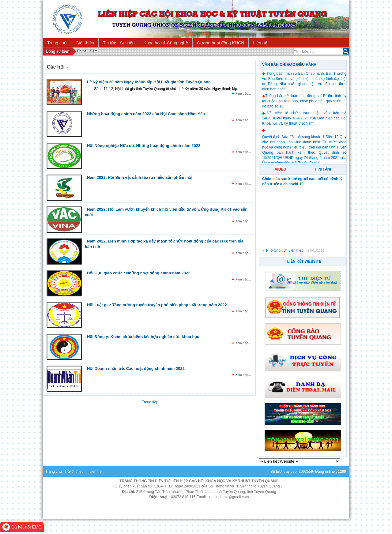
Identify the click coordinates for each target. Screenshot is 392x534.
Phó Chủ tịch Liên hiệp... (287, 250)
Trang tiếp (150, 402)
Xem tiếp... (243, 94)
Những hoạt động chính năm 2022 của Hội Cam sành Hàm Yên (146, 114)
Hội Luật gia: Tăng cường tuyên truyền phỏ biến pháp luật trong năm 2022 (157, 305)
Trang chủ (54, 472)
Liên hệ (96, 472)
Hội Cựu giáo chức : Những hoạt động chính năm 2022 (139, 273)
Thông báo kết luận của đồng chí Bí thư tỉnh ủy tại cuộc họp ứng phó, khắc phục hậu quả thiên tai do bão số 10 (304, 101)
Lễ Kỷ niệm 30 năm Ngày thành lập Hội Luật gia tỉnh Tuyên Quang (149, 82)
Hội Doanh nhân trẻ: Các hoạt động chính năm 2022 (136, 369)
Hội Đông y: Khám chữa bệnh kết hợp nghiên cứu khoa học (143, 337)
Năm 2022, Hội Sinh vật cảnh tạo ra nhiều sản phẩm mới (140, 177)
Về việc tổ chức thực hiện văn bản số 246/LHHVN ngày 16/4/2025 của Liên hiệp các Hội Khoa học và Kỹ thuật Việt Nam (304, 118)
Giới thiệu (75, 472)
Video (280, 169)
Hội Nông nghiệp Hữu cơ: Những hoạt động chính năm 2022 (144, 146)
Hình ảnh (324, 169)
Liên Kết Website (304, 261)
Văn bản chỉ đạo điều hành (289, 65)
